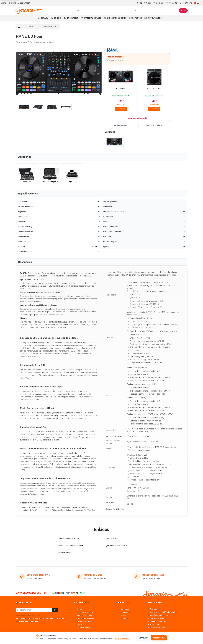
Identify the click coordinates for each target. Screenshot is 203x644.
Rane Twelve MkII (154, 89)
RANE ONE (121, 89)
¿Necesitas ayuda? (120, 125)
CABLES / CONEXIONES (115, 18)
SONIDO (56, 18)
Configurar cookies (83, 627)
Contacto (80, 609)
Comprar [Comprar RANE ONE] (121, 109)
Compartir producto (154, 125)
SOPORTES (135, 18)
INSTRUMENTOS (153, 18)
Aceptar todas (159, 638)
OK (55, 610)
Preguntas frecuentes (85, 612)
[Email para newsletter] (34, 610)
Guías (140, 3)
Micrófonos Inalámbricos (159, 615)
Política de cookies (123, 639)
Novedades (125, 609)
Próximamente (126, 612)
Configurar (143, 638)
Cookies (80, 625)
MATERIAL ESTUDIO (91, 18)
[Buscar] (102, 10)
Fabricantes (125, 618)
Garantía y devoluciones (85, 615)
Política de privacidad (84, 621)
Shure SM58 (154, 625)
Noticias (147, 3)
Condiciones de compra (85, 618)
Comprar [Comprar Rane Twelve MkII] (154, 109)
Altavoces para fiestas (158, 618)
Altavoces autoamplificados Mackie (163, 612)
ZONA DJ (43, 18)
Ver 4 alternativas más (137, 118)
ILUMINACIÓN (71, 18)
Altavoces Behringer (157, 628)
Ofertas (123, 615)
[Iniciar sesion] (186, 3)
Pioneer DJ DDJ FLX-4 (158, 621)
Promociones (158, 3)
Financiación (155, 609)
